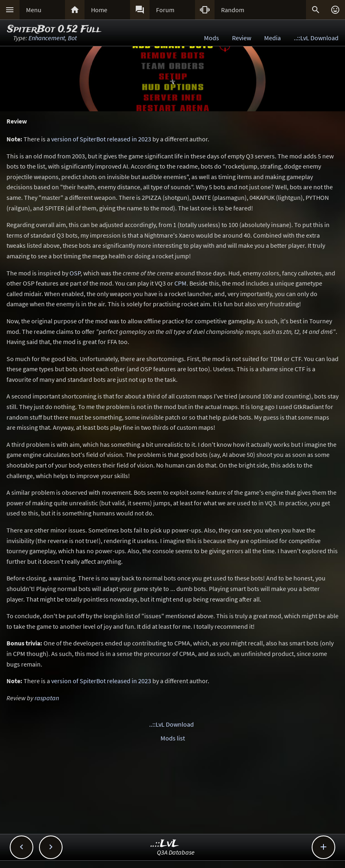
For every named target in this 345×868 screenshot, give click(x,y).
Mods (212, 38)
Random (233, 10)
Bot (72, 38)
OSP (75, 273)
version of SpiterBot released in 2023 (101, 139)
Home (99, 10)
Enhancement (47, 38)
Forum (165, 10)
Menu (34, 10)
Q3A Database (176, 852)
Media (272, 38)
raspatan (47, 698)
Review (242, 38)
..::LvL (165, 844)
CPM (180, 283)
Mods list (173, 738)
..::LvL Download (316, 38)
